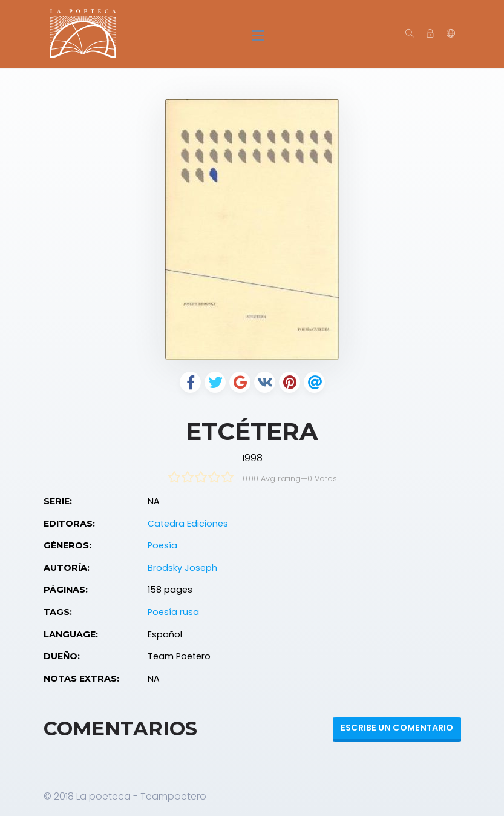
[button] (451, 34)
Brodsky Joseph (182, 568)
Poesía (162, 545)
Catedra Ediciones (188, 524)
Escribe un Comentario (397, 728)
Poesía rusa (173, 612)
